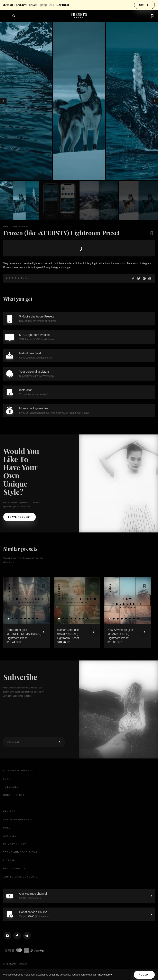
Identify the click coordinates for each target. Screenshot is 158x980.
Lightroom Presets (20, 227)
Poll (7, 828)
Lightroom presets (18, 771)
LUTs (7, 779)
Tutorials (11, 787)
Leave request (20, 517)
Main (6, 227)
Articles (10, 836)
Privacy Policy (15, 844)
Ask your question (18, 820)
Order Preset (14, 795)
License (9, 860)
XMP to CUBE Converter (21, 877)
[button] (6, 16)
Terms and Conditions (20, 852)
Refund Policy (14, 869)
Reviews (10, 811)
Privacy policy (104, 975)
